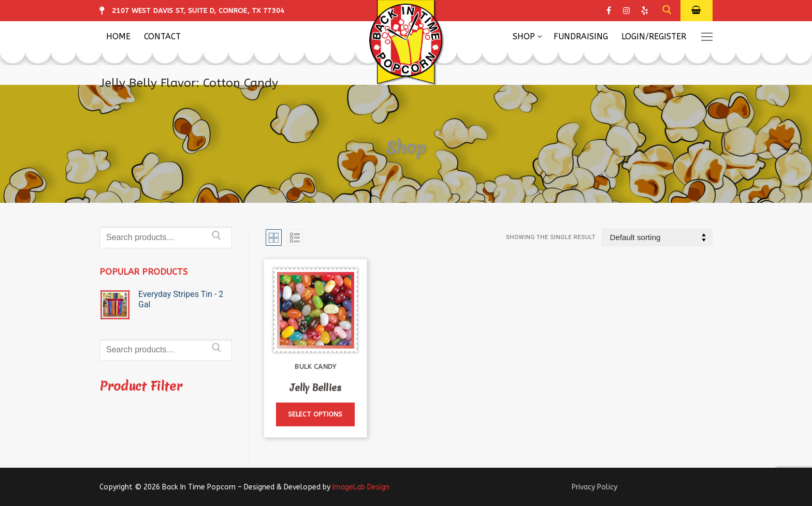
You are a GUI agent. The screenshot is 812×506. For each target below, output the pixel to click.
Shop (406, 147)
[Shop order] (657, 238)
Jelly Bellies (316, 388)
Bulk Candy (315, 367)
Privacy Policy (594, 487)
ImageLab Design (361, 487)
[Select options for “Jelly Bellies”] (315, 415)
